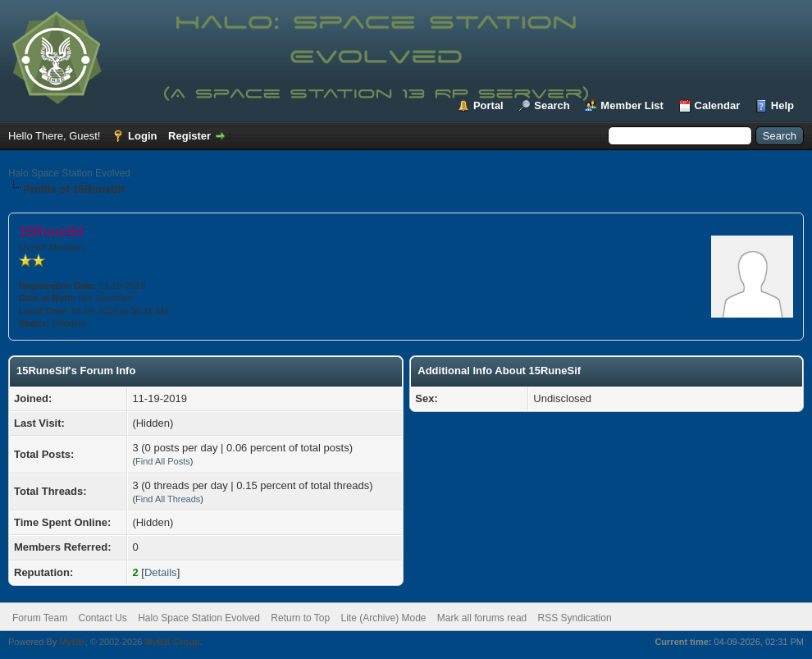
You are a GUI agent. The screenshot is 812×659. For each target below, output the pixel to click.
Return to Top (300, 618)
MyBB (72, 642)
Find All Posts (163, 461)
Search (552, 105)
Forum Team (40, 618)
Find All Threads (168, 499)
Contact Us (102, 618)
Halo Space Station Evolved (69, 173)
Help (782, 105)
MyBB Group (172, 642)
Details (161, 572)
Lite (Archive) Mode (383, 618)
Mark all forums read (482, 618)
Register (189, 136)
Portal (488, 105)
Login (142, 136)
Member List (632, 105)
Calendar (718, 105)
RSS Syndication (575, 618)
